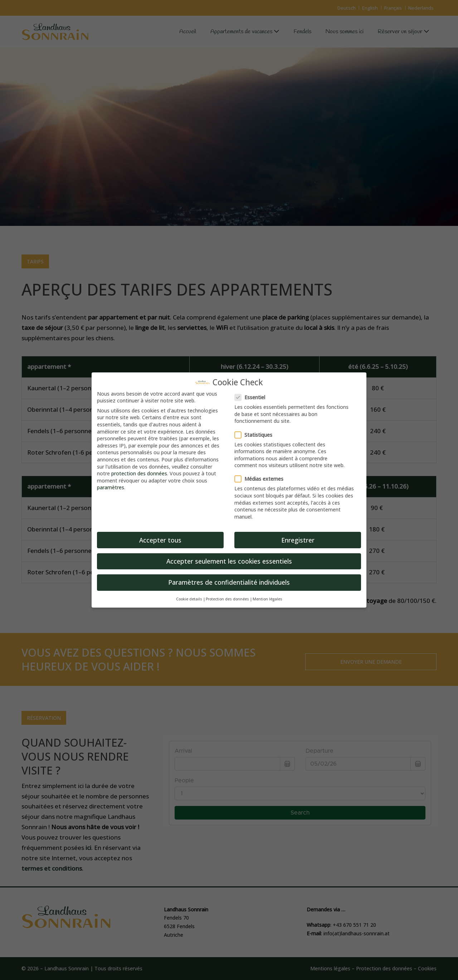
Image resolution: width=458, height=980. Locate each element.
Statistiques (256, 435)
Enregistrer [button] (298, 540)
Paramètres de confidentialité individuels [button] (229, 582)
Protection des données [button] (227, 599)
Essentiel (252, 397)
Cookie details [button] (189, 599)
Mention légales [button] (267, 599)
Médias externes (261, 479)
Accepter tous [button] (160, 540)
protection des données (139, 473)
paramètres (111, 487)
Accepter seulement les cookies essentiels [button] (229, 561)
